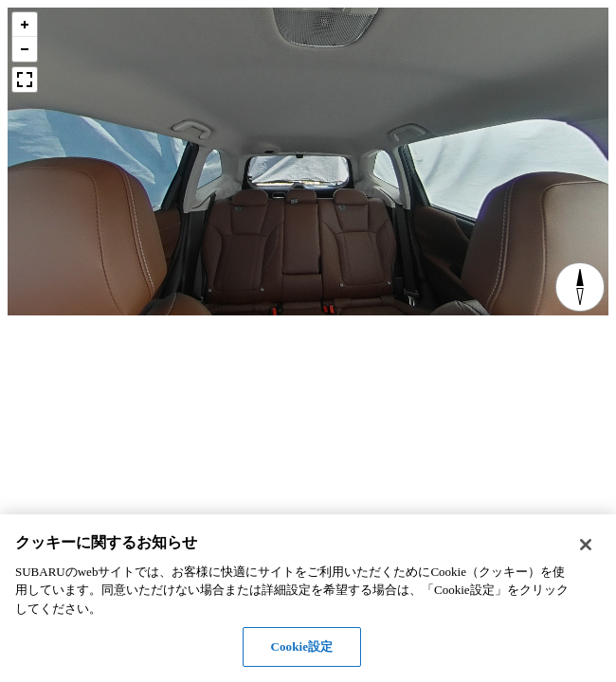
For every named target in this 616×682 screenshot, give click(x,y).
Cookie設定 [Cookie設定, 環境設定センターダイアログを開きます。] (301, 646)
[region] (308, 598)
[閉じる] (586, 545)
